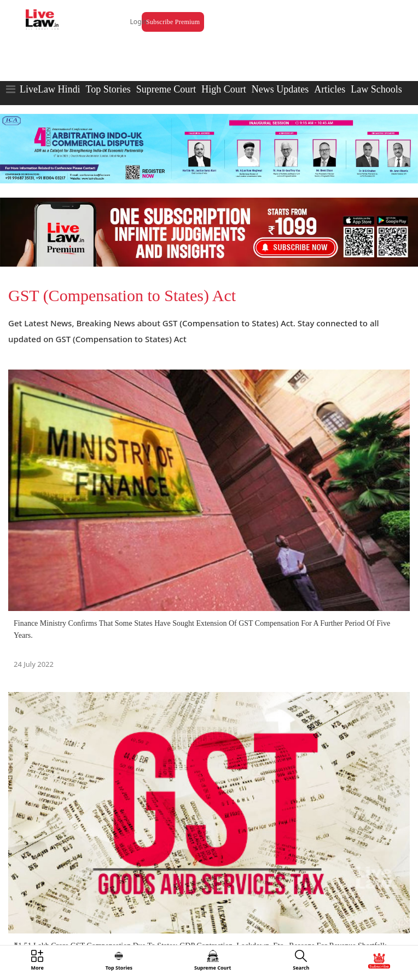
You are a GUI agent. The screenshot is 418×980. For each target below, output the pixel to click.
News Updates (280, 89)
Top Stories (108, 89)
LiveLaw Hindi (50, 89)
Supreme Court (166, 89)
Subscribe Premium (173, 22)
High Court (224, 89)
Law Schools (376, 89)
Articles (330, 89)
